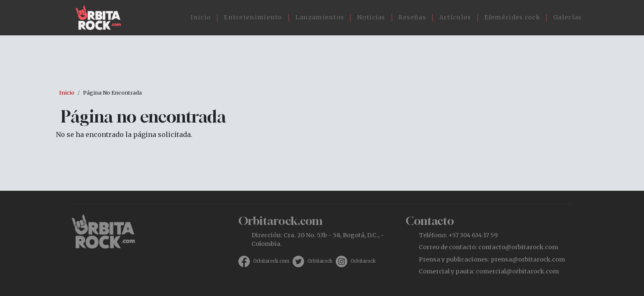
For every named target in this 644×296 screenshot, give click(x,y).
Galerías (567, 17)
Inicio (201, 17)
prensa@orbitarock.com (528, 259)
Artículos (455, 17)
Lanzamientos (320, 17)
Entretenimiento (253, 17)
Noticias (371, 17)
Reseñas (412, 17)
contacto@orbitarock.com (518, 247)
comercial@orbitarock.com (517, 271)
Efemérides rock (512, 17)
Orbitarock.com (271, 261)
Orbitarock (320, 261)
